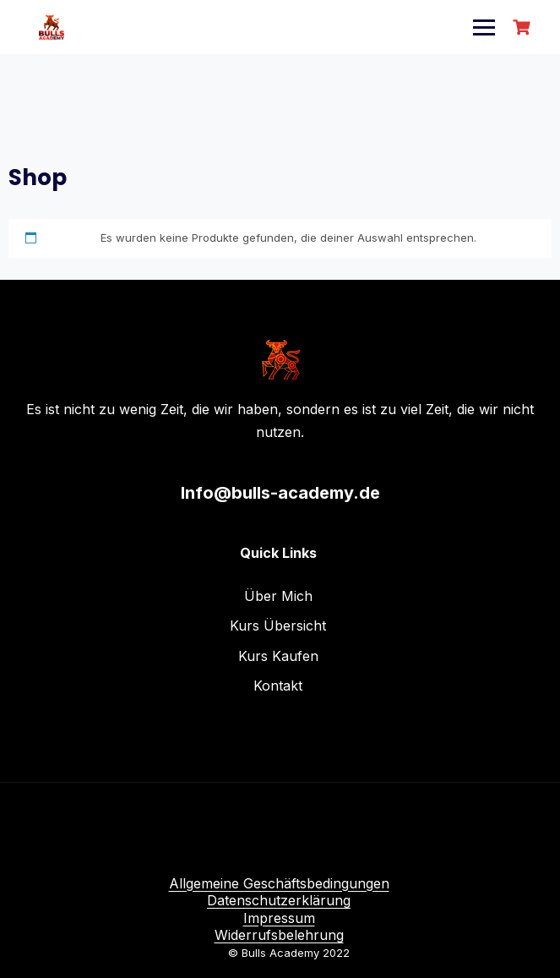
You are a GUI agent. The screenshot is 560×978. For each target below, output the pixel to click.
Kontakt (278, 686)
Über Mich (278, 596)
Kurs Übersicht (278, 626)
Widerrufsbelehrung (279, 935)
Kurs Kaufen (278, 656)
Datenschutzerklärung (279, 900)
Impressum (279, 918)
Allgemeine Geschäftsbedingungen (279, 883)
